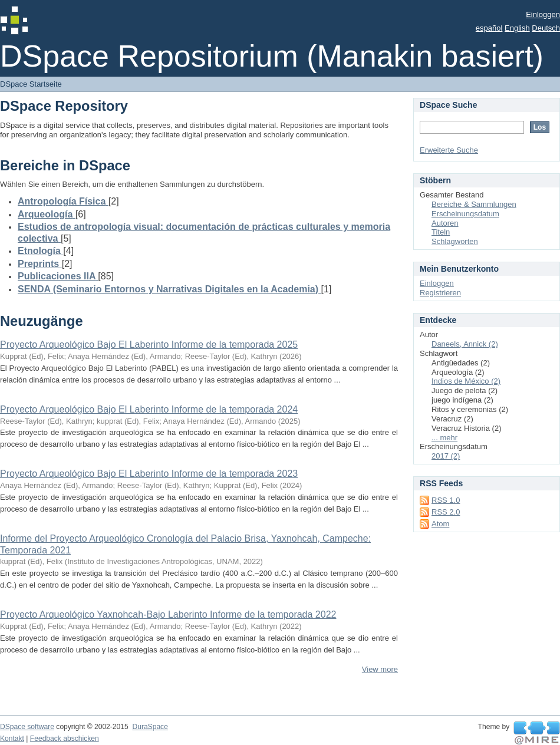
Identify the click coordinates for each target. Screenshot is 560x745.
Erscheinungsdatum (465, 214)
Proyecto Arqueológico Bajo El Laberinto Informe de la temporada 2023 (149, 474)
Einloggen (543, 14)
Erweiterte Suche (449, 150)
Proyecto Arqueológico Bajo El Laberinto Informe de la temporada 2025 (149, 345)
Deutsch (546, 28)
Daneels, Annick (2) (465, 344)
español (489, 28)
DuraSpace (150, 727)
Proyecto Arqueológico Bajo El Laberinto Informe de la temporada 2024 (149, 409)
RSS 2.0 (446, 512)
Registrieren (440, 293)
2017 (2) (446, 456)
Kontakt (12, 739)
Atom (440, 524)
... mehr (444, 438)
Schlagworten (455, 241)
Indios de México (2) (466, 381)
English (517, 28)
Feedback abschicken (65, 739)
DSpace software (27, 727)
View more (380, 669)
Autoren (445, 223)
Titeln (441, 232)
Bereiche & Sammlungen (474, 204)
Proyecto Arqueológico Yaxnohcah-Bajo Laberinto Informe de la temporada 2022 (168, 614)
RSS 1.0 (446, 500)
